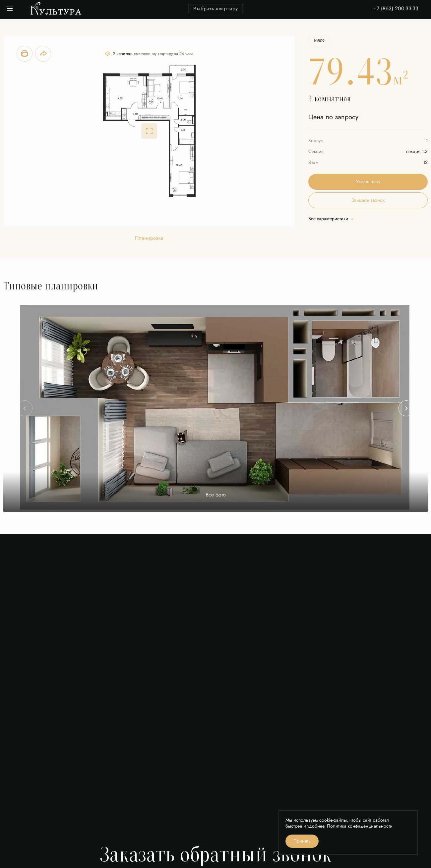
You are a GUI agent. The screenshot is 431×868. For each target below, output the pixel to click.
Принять (302, 841)
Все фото (216, 495)
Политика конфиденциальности (360, 826)
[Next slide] (406, 408)
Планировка (149, 238)
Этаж (313, 162)
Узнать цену (368, 182)
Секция (316, 152)
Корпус (316, 141)
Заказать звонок (368, 200)
